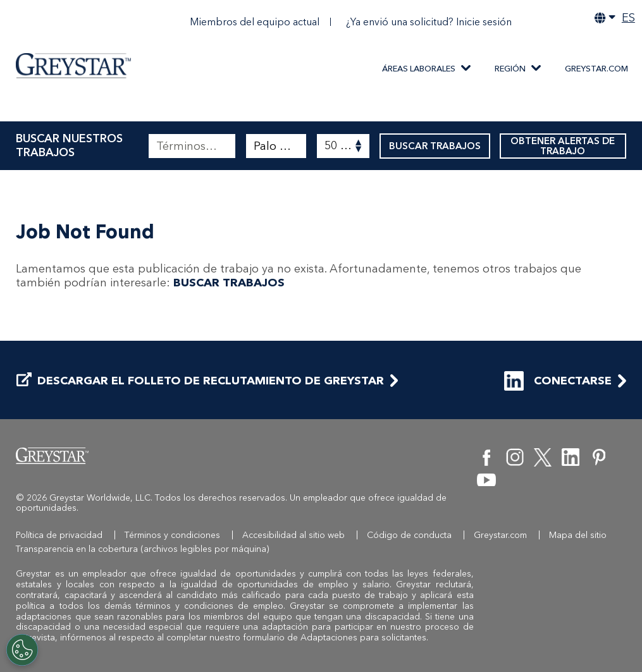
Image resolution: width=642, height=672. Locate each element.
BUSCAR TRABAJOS (435, 146)
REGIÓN (510, 69)
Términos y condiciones (172, 535)
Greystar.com (596, 69)
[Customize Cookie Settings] (22, 650)
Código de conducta (409, 535)
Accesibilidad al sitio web (293, 535)
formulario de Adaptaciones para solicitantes (335, 638)
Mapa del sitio (578, 535)
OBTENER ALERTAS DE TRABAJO (563, 146)
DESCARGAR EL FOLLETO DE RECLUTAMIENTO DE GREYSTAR (200, 381)
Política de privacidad (59, 535)
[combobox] (276, 146)
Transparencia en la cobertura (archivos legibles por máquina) (143, 549)
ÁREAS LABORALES (419, 69)
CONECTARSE (558, 381)
